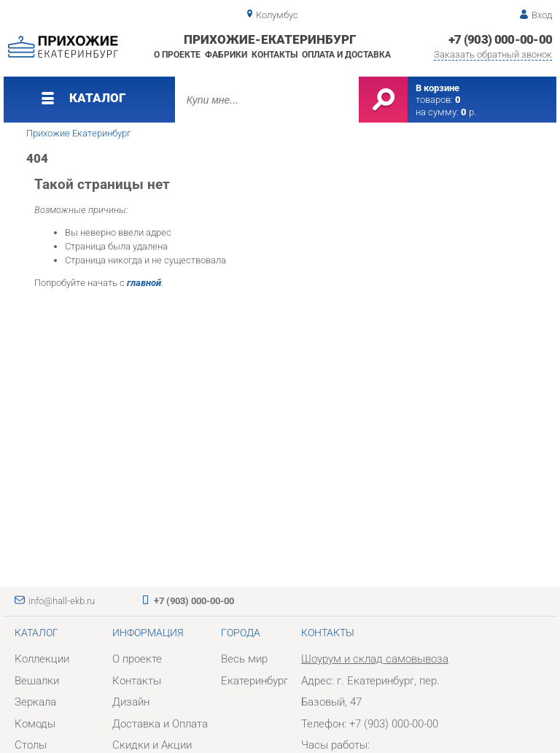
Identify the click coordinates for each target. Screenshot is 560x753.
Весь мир (244, 659)
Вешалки (37, 681)
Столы (31, 745)
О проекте (177, 55)
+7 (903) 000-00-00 (501, 39)
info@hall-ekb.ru (62, 601)
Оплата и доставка (346, 55)
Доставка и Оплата (160, 724)
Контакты (275, 55)
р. (468, 112)
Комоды (35, 724)
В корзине (437, 88)
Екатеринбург (254, 681)
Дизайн (131, 702)
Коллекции (42, 659)
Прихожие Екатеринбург (78, 133)
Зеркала (35, 702)
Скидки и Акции (152, 745)
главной (144, 283)
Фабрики (226, 55)
